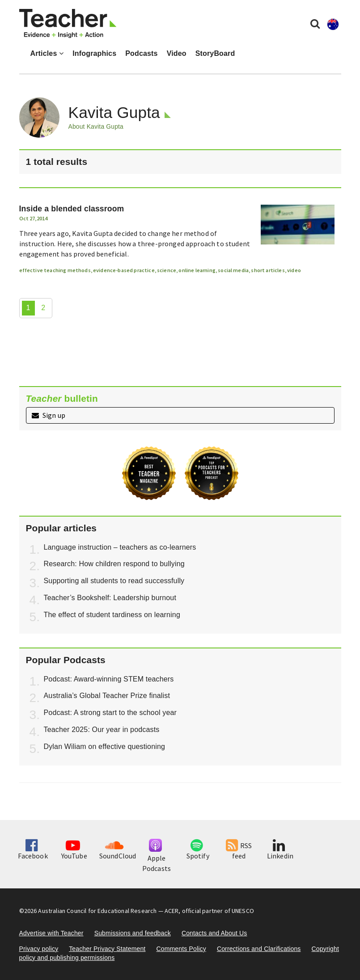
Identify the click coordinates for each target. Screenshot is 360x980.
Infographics (94, 53)
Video (177, 53)
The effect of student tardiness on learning (112, 615)
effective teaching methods (55, 270)
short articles (268, 270)
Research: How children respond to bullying (114, 564)
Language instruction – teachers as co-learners (120, 547)
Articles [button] (47, 53)
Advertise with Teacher (51, 933)
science (167, 270)
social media (233, 270)
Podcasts (141, 53)
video (294, 270)
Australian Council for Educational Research (97, 911)
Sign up (49, 415)
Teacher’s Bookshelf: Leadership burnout (110, 598)
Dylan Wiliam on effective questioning (105, 747)
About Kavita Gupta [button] (96, 126)
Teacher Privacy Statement (107, 949)
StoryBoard (215, 53)
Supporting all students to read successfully (114, 581)
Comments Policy (181, 949)
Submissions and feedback (133, 933)
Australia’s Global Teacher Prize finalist (107, 696)
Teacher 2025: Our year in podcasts (102, 730)
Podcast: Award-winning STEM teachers (109, 679)
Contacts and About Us (214, 933)
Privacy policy (39, 949)
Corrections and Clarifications (259, 949)
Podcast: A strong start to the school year (110, 713)
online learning (197, 270)
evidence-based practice (124, 270)
